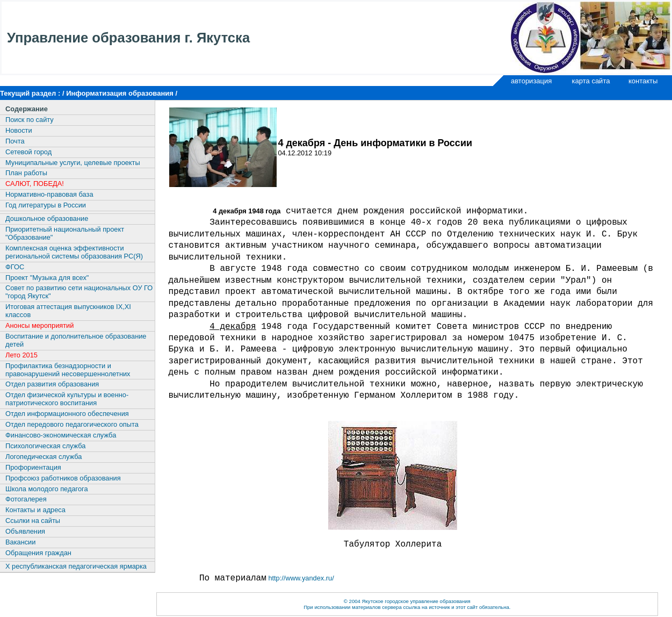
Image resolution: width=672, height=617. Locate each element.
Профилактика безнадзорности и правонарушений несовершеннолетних (68, 370)
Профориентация (33, 467)
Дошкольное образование (47, 218)
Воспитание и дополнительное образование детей (76, 340)
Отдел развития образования (52, 384)
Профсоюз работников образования (63, 478)
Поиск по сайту (30, 120)
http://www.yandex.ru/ (301, 578)
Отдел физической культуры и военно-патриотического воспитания (67, 399)
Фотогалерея (26, 499)
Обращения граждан (38, 553)
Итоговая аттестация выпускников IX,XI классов (68, 311)
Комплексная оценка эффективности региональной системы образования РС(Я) (74, 252)
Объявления (25, 531)
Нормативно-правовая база (49, 194)
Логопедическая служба (44, 457)
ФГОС (15, 267)
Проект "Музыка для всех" (47, 278)
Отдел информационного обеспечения (67, 414)
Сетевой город (28, 152)
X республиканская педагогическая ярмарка (76, 566)
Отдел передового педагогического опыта (72, 424)
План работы (26, 173)
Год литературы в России (46, 205)
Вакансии (20, 542)
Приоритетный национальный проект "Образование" (65, 233)
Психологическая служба (45, 446)
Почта (15, 141)
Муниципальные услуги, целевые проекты (73, 163)
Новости (19, 130)
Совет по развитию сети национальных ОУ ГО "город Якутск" (79, 292)
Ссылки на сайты (33, 521)
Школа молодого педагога (47, 489)
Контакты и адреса (35, 510)
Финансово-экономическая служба (61, 435)
